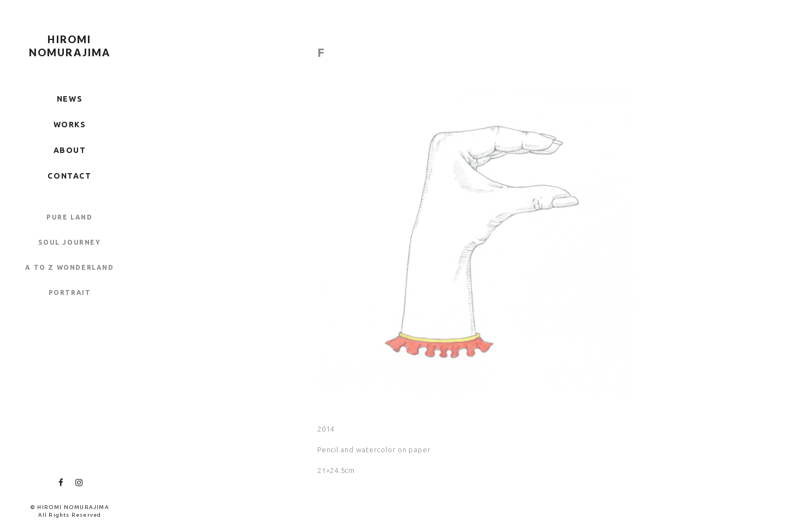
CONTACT (69, 176)
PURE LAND (69, 217)
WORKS (70, 125)
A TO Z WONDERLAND (69, 267)
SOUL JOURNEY (69, 242)
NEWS (70, 99)
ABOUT (70, 150)
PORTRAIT (70, 292)
